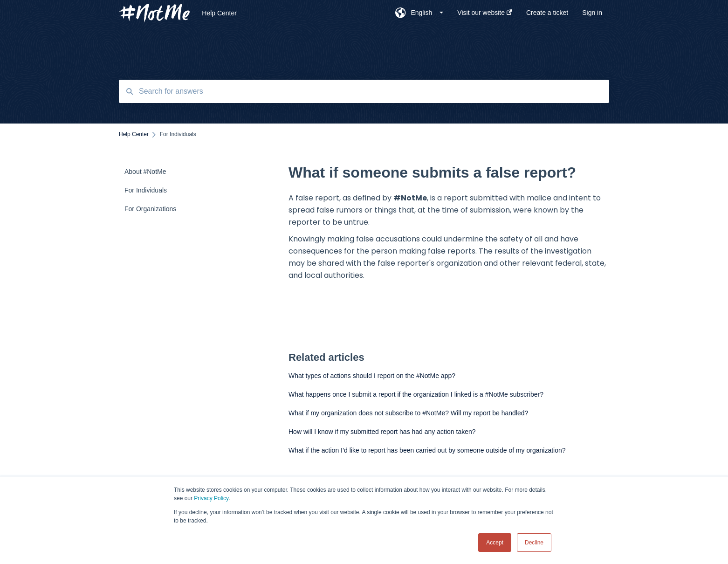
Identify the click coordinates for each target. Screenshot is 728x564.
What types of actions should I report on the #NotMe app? (372, 376)
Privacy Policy (211, 498)
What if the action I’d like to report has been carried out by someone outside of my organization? (427, 450)
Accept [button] (495, 543)
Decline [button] (534, 543)
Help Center (219, 13)
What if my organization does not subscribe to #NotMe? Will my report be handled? (408, 413)
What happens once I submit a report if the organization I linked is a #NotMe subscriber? (416, 394)
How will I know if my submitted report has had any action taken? (382, 432)
